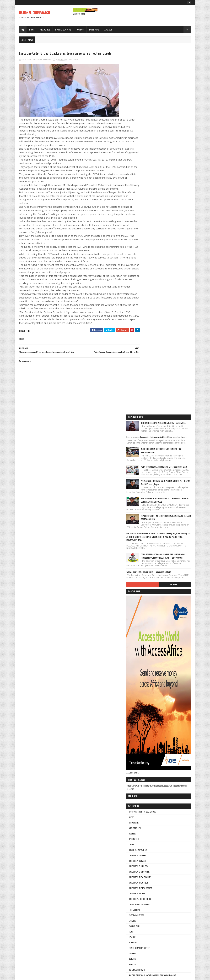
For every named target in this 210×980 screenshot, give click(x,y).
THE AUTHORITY (148, 687)
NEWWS (144, 659)
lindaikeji (145, 621)
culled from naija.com (151, 528)
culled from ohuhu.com (151, 534)
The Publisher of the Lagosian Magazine (158, 692)
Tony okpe (146, 708)
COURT (144, 512)
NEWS (75, 60)
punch (144, 681)
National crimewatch (150, 637)
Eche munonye (147, 578)
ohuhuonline (147, 670)
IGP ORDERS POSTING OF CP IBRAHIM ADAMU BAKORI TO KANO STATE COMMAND (172, 177)
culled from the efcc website (153, 556)
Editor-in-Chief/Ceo (149, 583)
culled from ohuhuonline (152, 539)
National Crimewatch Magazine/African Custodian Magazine (165, 643)
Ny (143, 665)
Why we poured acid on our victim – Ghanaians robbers (162, 237)
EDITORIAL (145, 588)
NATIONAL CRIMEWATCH (34, 13)
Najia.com (145, 632)
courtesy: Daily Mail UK (151, 518)
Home (32, 29)
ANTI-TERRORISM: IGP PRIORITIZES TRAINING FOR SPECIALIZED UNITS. (172, 98)
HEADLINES (145, 605)
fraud (144, 599)
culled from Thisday (150, 561)
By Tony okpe (147, 507)
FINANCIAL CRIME (148, 594)
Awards (108, 29)
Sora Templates (35, 976)
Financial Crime (63, 29)
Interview (94, 29)
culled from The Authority (153, 545)
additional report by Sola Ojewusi (155, 479)
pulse (144, 676)
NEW (143, 648)
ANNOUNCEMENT (148, 490)
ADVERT (145, 485)
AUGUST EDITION (148, 496)
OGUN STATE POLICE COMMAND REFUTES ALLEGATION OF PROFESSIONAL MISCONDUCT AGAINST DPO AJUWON (172, 220)
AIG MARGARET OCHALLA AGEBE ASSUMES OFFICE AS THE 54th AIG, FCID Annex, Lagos (171, 137)
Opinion (80, 29)
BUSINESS (145, 501)
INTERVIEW (146, 610)
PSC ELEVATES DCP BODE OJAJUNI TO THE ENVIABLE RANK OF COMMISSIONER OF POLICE (172, 157)
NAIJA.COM (145, 627)
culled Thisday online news (152, 572)
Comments (178, 252)
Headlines (45, 29)
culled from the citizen (151, 550)
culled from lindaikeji (150, 523)
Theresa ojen (147, 703)
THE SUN (145, 697)
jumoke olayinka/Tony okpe (153, 616)
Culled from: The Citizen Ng (153, 567)
